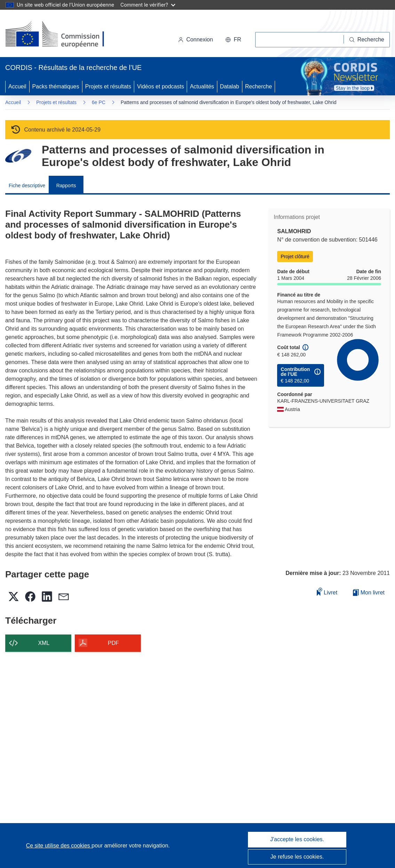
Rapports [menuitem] (66, 186)
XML (44, 643)
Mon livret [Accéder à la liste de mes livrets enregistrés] (369, 593)
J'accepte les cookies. (297, 839)
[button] (233, 40)
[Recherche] (367, 40)
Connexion (196, 40)
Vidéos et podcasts (160, 86)
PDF (113, 643)
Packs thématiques (56, 86)
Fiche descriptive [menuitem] (27, 186)
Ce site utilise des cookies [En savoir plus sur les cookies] (59, 846)
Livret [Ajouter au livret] (327, 591)
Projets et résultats (108, 86)
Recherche (259, 86)
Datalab (230, 86)
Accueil (17, 86)
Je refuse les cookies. (297, 857)
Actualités (202, 86)
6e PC (99, 102)
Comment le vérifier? (148, 5)
